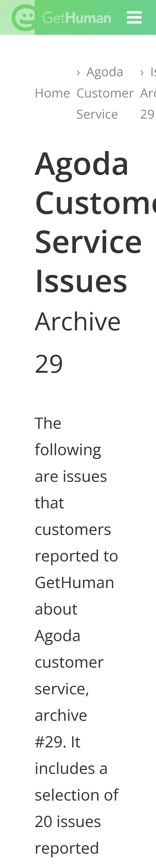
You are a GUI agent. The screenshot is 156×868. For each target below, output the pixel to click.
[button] (134, 17)
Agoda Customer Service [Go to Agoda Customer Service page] (105, 93)
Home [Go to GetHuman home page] (52, 93)
